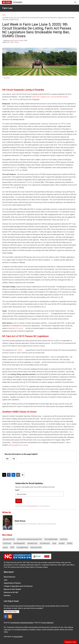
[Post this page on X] (4, 475)
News (4, 15)
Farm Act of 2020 (36, 547)
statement (45, 314)
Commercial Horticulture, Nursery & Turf (29, 539)
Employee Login (70, 642)
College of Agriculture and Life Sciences (18, 586)
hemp (54, 543)
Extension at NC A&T (11, 592)
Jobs (6, 580)
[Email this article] (18, 475)
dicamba (62, 543)
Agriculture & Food (9, 539)
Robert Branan (14, 41)
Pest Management (19, 543)
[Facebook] (6, 616)
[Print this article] (23, 475)
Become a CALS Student (12, 589)
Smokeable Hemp (22, 547)
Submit (19, 501)
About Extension (10, 577)
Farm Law (7, 8)
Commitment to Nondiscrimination (22, 623)
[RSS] (10, 616)
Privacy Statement (47, 623)
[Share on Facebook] (9, 475)
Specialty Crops (32, 543)
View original (7, 78)
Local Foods (7, 543)
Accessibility (18, 637)
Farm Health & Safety (51, 539)
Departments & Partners (12, 583)
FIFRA (12, 547)
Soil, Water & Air (45, 543)
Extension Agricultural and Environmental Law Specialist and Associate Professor (35, 524)
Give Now (7, 595)
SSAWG (70, 543)
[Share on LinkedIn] (13, 475)
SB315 (20, 350)
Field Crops (64, 539)
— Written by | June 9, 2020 (15, 41)
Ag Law (5, 547)
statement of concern (16, 328)
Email (17, 490)
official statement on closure (19, 445)
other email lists (32, 506)
